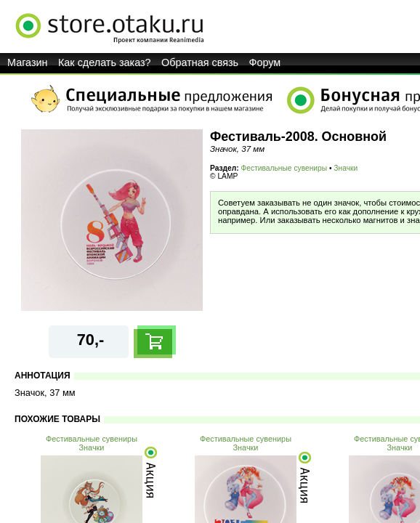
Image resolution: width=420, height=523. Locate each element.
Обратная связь (200, 62)
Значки (346, 168)
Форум (265, 62)
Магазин (28, 62)
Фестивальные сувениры (284, 168)
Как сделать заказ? (105, 62)
